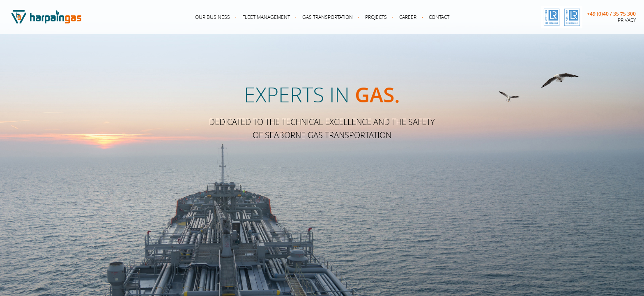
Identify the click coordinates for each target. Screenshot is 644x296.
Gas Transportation (328, 17)
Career (408, 17)
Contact (439, 17)
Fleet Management (266, 17)
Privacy (627, 20)
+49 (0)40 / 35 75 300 (611, 14)
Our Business (213, 17)
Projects (376, 17)
